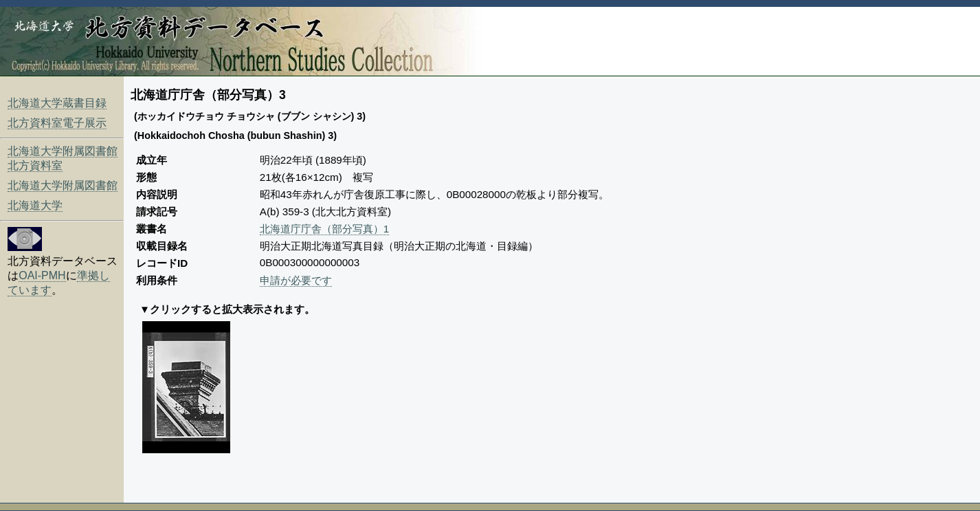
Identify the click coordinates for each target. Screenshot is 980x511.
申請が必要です (296, 280)
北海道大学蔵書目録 (57, 103)
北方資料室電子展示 (57, 123)
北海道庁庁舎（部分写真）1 (324, 229)
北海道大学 (35, 205)
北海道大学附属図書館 (63, 185)
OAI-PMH (42, 275)
